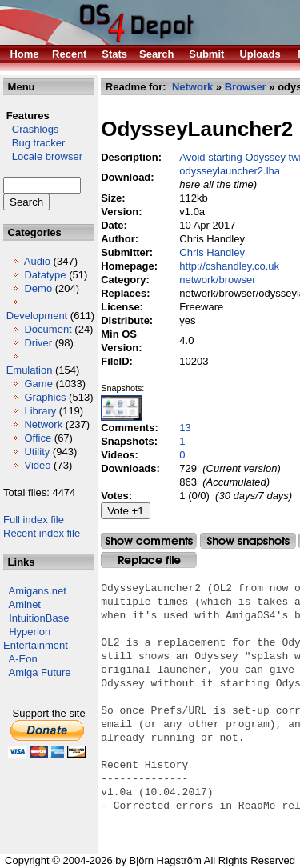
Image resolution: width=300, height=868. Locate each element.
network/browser (217, 280)
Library (40, 411)
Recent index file (42, 533)
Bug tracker (34, 143)
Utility (37, 452)
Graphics (45, 397)
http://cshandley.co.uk (229, 266)
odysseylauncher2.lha (230, 171)
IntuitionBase (39, 618)
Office (38, 438)
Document (48, 329)
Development (37, 316)
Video (37, 465)
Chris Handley (212, 252)
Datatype (45, 275)
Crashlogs (31, 129)
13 (185, 428)
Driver (38, 343)
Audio (37, 261)
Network (43, 424)
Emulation (30, 370)
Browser (246, 87)
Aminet (25, 604)
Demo (38, 288)
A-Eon (23, 659)
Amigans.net (38, 591)
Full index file (34, 520)
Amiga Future (40, 672)
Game (38, 384)
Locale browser (43, 156)
